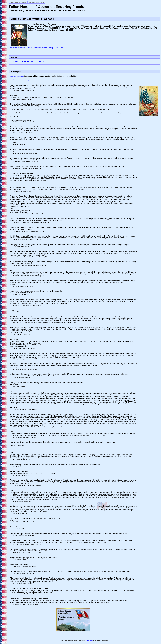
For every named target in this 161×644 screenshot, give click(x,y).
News (38, 2)
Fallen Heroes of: (15, 2)
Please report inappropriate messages (27, 80)
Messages (31, 2)
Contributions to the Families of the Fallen (27, 62)
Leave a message (17, 76)
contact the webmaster (80, 642)
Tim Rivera (90, 641)
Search (25, 2)
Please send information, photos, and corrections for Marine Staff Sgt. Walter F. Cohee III (38, 48)
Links (42, 2)
